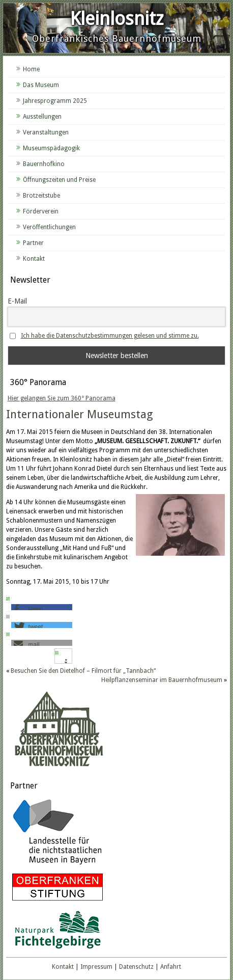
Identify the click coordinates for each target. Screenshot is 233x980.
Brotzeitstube (41, 196)
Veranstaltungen (46, 132)
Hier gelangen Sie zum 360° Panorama (62, 398)
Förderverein (41, 211)
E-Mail (17, 301)
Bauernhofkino (44, 164)
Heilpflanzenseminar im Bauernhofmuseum (162, 680)
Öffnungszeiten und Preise (59, 180)
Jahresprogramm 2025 (55, 101)
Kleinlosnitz (117, 19)
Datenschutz (136, 967)
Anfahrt (171, 967)
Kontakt (34, 259)
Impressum (96, 967)
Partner (33, 243)
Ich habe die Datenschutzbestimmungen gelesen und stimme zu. (110, 336)
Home (31, 69)
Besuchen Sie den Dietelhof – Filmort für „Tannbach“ (83, 671)
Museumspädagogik (51, 148)
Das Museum (41, 85)
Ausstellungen (42, 117)
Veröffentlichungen (49, 227)
